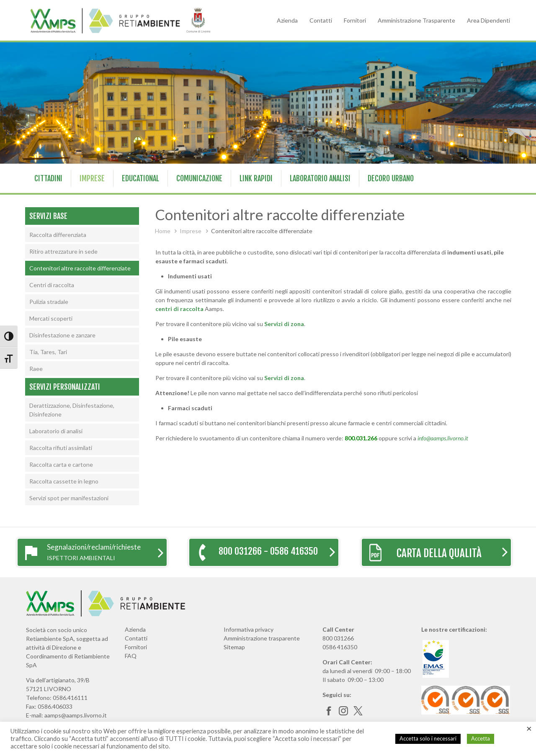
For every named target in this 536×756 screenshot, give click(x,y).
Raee (36, 369)
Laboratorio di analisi (56, 431)
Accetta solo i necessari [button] (428, 738)
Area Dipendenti (488, 20)
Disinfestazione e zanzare (62, 335)
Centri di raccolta (52, 285)
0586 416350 (340, 647)
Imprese (191, 231)
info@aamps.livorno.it (443, 438)
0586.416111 (70, 698)
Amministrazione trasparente (262, 638)
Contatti (321, 20)
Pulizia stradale (49, 302)
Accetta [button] (481, 738)
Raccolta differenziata (58, 235)
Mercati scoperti (51, 318)
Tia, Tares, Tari (48, 352)
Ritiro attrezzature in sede (63, 251)
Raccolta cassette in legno (64, 481)
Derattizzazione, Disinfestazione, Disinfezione (72, 410)
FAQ (131, 656)
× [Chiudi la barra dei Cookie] (529, 728)
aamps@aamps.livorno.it (76, 715)
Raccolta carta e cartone (61, 464)
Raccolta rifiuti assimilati (61, 448)
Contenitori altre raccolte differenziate (80, 268)
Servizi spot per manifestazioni (69, 498)
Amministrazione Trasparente (416, 20)
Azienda (287, 20)
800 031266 (338, 638)
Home (163, 231)
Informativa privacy (249, 629)
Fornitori (355, 20)
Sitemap (234, 647)
